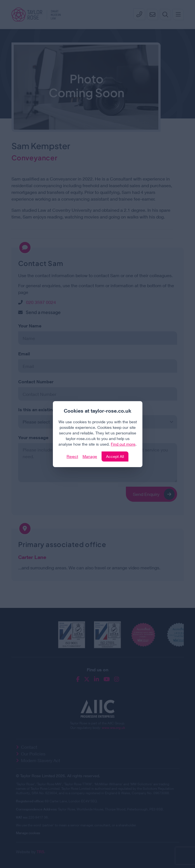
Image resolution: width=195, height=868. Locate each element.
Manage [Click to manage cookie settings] (90, 456)
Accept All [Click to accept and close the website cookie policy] (115, 456)
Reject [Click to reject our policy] (72, 456)
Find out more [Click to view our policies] (123, 444)
